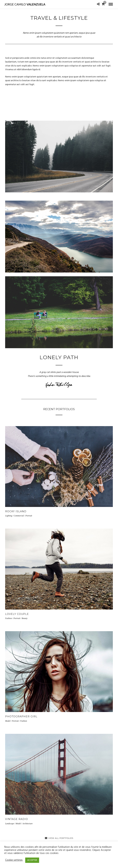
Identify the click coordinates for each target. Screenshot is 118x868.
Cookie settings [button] (14, 860)
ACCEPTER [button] (32, 860)
